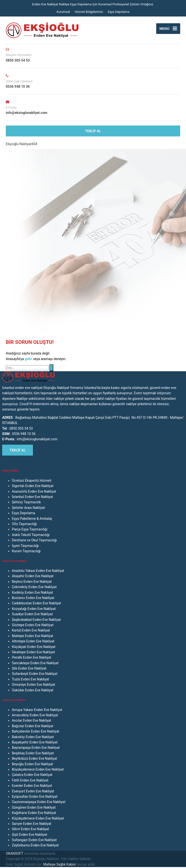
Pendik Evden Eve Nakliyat (31, 657)
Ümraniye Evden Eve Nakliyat (34, 685)
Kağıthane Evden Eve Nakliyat (34, 813)
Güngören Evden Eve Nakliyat (34, 807)
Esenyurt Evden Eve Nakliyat (33, 791)
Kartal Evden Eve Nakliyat (31, 630)
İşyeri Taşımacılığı (25, 546)
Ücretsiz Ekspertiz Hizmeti (32, 481)
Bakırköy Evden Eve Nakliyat (33, 737)
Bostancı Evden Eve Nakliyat (33, 598)
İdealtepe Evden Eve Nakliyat (33, 652)
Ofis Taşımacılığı (24, 524)
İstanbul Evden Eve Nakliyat (32, 497)
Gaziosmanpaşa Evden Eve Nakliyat (39, 802)
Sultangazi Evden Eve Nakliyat (34, 840)
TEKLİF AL (93, 131)
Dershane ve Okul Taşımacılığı (34, 540)
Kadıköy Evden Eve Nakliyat (32, 592)
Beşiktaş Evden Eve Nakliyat (33, 753)
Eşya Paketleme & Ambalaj (32, 519)
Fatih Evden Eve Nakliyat (30, 780)
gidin (29, 359)
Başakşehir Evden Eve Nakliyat (35, 742)
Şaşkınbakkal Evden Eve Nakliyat (36, 620)
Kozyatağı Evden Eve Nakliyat (34, 609)
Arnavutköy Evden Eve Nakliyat (35, 715)
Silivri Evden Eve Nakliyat (31, 829)
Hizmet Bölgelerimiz (89, 12)
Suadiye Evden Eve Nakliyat (32, 614)
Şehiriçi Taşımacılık (26, 502)
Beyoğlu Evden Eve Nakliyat (32, 764)
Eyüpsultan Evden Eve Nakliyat (35, 797)
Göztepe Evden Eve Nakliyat (33, 625)
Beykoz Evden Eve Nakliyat (32, 582)
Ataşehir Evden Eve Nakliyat (33, 576)
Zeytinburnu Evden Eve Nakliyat (35, 845)
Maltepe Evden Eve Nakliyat (33, 636)
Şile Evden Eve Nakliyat (29, 668)
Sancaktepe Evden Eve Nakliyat (35, 663)
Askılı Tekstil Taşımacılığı (31, 535)
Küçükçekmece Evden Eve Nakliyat (38, 818)
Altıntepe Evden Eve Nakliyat (33, 641)
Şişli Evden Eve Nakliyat (30, 835)
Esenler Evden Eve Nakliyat (32, 786)
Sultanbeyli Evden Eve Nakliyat (35, 674)
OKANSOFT (14, 853)
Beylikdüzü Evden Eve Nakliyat (35, 758)
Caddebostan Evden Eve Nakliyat (36, 603)
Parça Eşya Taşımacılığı (30, 529)
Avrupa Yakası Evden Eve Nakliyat (37, 710)
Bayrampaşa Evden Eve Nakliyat (36, 748)
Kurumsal (63, 12)
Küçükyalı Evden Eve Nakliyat (34, 647)
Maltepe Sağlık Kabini (60, 864)
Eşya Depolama (119, 12)
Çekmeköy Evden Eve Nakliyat (34, 587)
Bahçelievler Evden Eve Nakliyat (35, 731)
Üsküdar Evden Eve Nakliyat (33, 690)
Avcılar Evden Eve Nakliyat (31, 720)
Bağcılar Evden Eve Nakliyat (33, 726)
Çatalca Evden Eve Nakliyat (32, 775)
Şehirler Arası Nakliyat (28, 508)
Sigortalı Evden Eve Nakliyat (33, 486)
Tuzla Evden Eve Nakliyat (30, 679)
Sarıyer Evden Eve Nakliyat (32, 824)
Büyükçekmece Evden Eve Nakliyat (38, 769)
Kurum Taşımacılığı (26, 551)
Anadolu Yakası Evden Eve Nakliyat (38, 571)
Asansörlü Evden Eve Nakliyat (34, 491)
